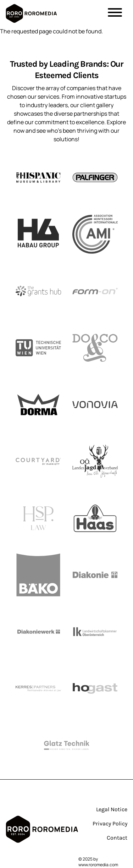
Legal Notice (112, 809)
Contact (117, 838)
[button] (115, 13)
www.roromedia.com (98, 865)
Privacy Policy (110, 823)
